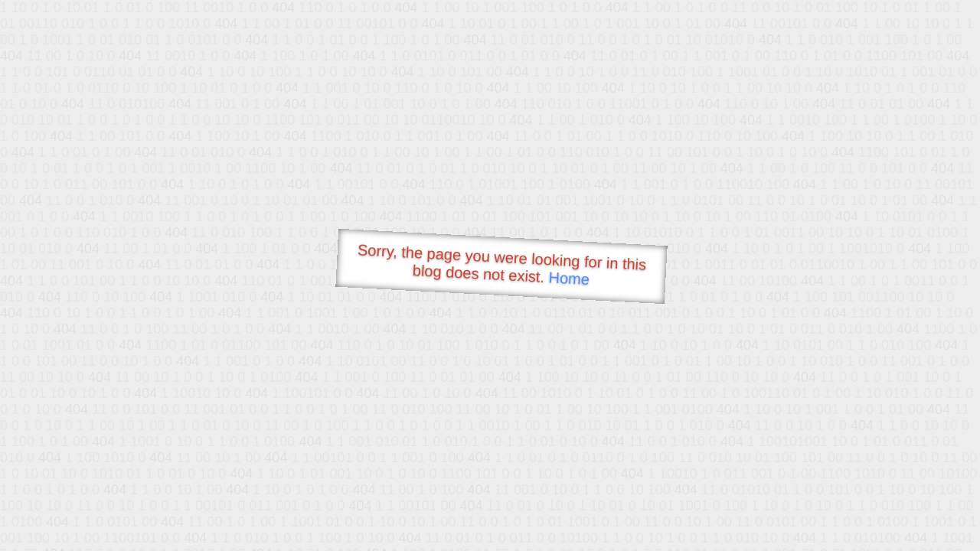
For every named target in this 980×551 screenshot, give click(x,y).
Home (569, 278)
